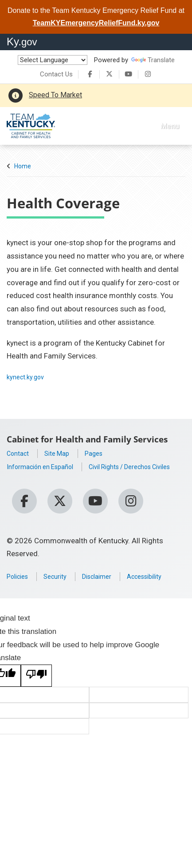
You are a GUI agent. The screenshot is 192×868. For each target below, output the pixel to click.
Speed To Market (55, 95)
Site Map (63, 453)
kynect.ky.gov (29, 377)
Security (62, 579)
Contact (20, 453)
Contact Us (56, 74)
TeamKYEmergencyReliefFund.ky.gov (96, 23)
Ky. (22, 42)
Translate (153, 60)
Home (23, 166)
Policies (20, 579)
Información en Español (47, 466)
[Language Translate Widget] (53, 60)
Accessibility (28, 592)
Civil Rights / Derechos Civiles (57, 480)
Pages (104, 453)
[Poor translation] (36, 692)
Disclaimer (109, 579)
